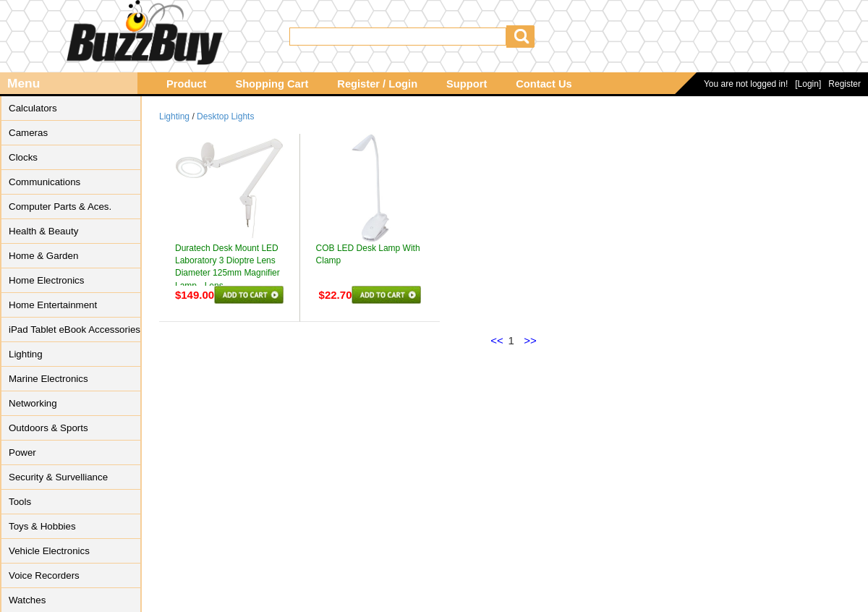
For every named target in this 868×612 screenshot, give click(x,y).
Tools (20, 502)
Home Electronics (46, 280)
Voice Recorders (44, 575)
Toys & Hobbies (42, 526)
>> (530, 340)
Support (467, 84)
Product (186, 84)
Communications (44, 182)
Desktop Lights (225, 116)
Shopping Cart (272, 84)
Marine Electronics (48, 379)
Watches (27, 600)
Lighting (26, 354)
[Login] (808, 84)
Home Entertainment (53, 305)
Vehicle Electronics (49, 551)
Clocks (23, 157)
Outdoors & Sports (48, 428)
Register (844, 84)
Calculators (33, 108)
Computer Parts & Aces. (60, 207)
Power (22, 452)
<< (497, 340)
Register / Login (377, 84)
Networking (33, 403)
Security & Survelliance (58, 477)
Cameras (28, 133)
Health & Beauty (43, 231)
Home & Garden (43, 256)
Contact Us (544, 84)
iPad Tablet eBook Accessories (75, 330)
